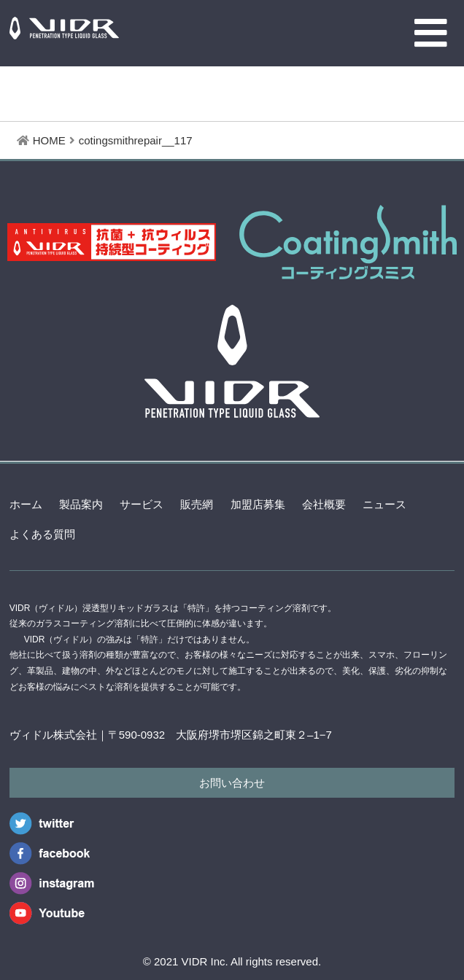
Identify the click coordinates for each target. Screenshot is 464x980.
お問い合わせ (232, 783)
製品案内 (81, 504)
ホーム (26, 504)
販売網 (197, 504)
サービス (142, 504)
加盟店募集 (258, 504)
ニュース (384, 504)
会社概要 (324, 504)
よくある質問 (42, 534)
